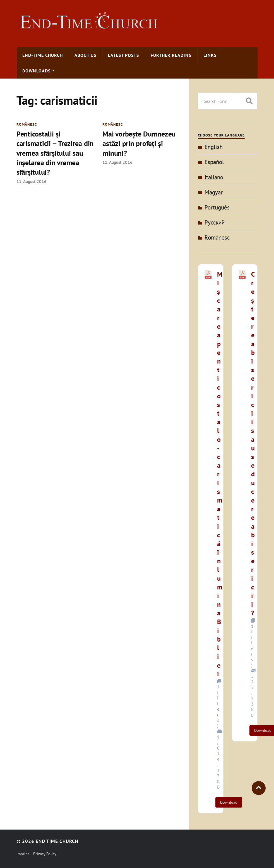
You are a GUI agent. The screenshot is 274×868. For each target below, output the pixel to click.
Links (210, 55)
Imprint (23, 854)
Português (217, 207)
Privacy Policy (45, 854)
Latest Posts (123, 55)
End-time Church (43, 55)
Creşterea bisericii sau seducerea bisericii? (253, 444)
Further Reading (171, 55)
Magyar (214, 192)
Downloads (36, 71)
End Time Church (57, 841)
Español (214, 162)
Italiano (214, 177)
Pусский (215, 222)
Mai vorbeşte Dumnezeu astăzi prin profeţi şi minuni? (139, 143)
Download (229, 802)
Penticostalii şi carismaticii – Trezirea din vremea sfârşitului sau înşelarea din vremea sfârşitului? (55, 153)
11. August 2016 (32, 181)
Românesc (27, 124)
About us (85, 55)
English (214, 147)
